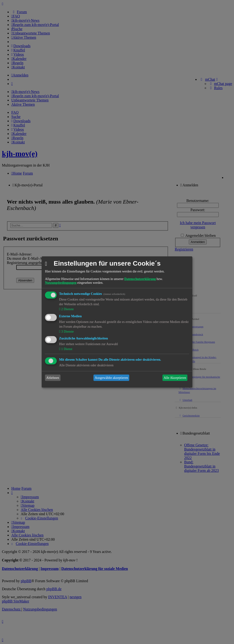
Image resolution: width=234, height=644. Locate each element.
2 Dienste (67, 309)
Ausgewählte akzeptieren (111, 378)
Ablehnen (53, 378)
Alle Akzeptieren (175, 378)
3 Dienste (67, 331)
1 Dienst (66, 349)
